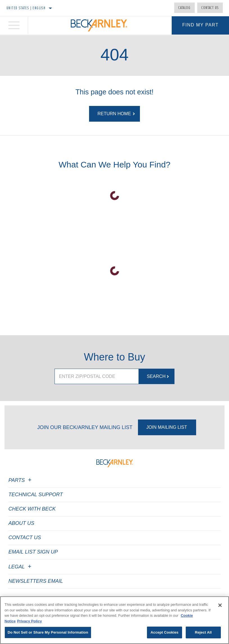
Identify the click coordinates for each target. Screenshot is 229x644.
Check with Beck (32, 509)
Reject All (203, 632)
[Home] (99, 26)
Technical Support (36, 495)
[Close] (220, 605)
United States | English (26, 8)
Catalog (184, 8)
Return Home (114, 114)
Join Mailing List (167, 427)
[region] (114, 620)
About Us (21, 523)
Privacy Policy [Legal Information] (30, 621)
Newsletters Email (36, 581)
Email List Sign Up (33, 552)
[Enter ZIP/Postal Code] (96, 376)
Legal (21, 567)
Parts (21, 480)
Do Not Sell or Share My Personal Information (48, 632)
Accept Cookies (165, 632)
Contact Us (210, 8)
